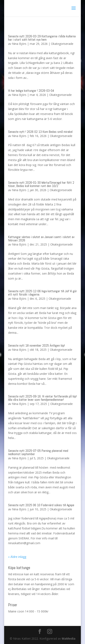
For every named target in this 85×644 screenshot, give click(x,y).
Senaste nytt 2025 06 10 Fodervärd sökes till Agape (41, 505)
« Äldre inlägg (17, 557)
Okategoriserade (62, 44)
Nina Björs (19, 44)
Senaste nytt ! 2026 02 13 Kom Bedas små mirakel (40, 132)
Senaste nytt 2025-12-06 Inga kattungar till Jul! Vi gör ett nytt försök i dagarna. (42, 293)
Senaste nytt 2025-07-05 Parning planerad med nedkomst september (38, 452)
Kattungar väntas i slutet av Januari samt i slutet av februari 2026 (41, 239)
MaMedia (69, 639)
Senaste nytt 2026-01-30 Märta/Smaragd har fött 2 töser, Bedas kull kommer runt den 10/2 (41, 184)
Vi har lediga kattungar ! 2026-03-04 (31, 91)
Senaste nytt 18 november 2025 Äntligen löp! (36, 345)
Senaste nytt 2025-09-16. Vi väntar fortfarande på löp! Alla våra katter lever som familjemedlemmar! (42, 398)
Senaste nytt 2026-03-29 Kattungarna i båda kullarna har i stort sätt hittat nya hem (42, 38)
